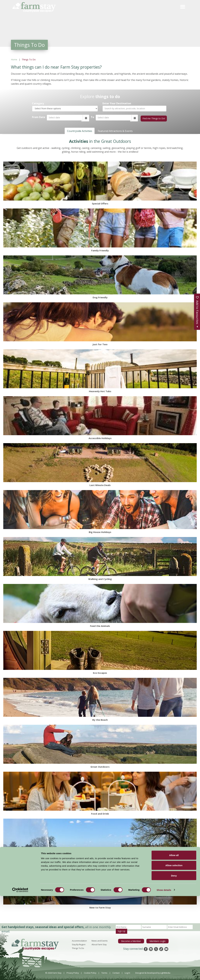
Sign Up (121, 930)
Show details (164, 974)
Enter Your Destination (117, 103)
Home (14, 59)
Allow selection (174, 949)
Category (38, 103)
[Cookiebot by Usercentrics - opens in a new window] (20, 974)
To (92, 117)
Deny (174, 959)
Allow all (174, 939)
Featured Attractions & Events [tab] (115, 130)
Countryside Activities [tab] (80, 130)
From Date (39, 117)
